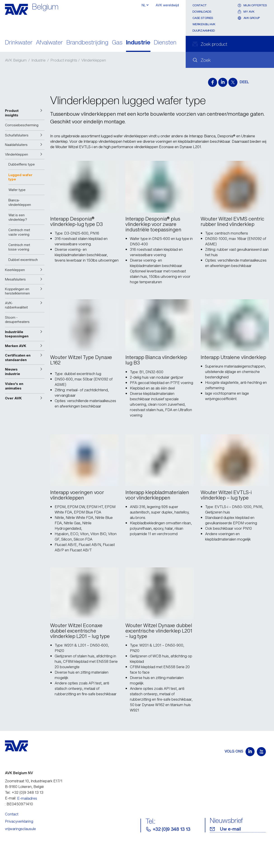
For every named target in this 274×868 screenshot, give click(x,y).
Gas (117, 43)
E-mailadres (27, 798)
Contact (200, 5)
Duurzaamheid (204, 31)
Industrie (138, 43)
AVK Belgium (16, 60)
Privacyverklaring (19, 821)
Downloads (202, 12)
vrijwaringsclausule (20, 829)
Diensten (165, 43)
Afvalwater (49, 43)
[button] (25, 113)
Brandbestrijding (87, 43)
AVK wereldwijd (167, 5)
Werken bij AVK (204, 24)
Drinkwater (19, 43)
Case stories (203, 18)
